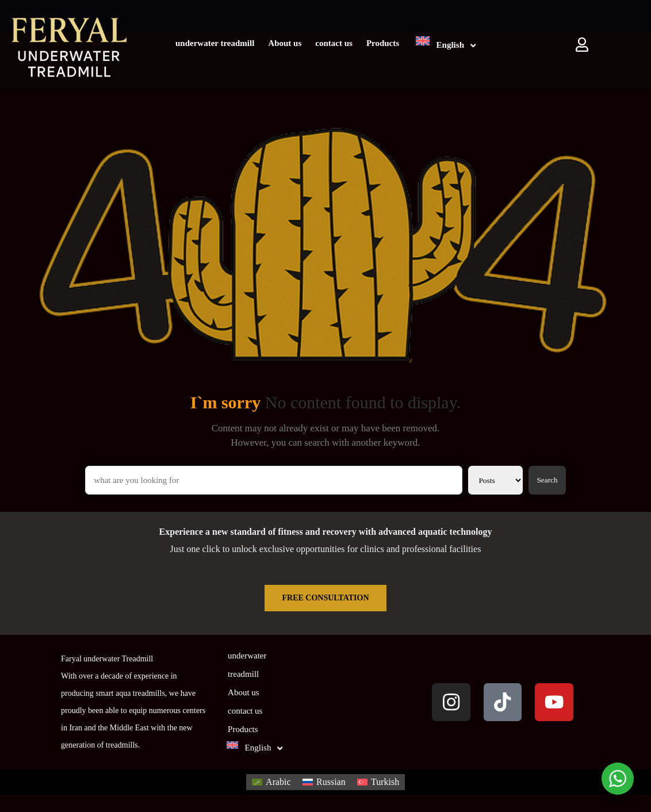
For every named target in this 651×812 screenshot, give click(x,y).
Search (547, 480)
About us (285, 43)
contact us (334, 43)
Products (383, 43)
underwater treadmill (215, 43)
